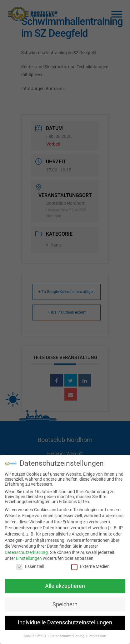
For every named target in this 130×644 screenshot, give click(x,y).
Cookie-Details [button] (35, 636)
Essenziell (30, 566)
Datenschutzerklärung (26, 552)
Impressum (97, 636)
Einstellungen (29, 558)
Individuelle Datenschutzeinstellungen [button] (65, 622)
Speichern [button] (65, 604)
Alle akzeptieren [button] (65, 586)
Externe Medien (90, 566)
